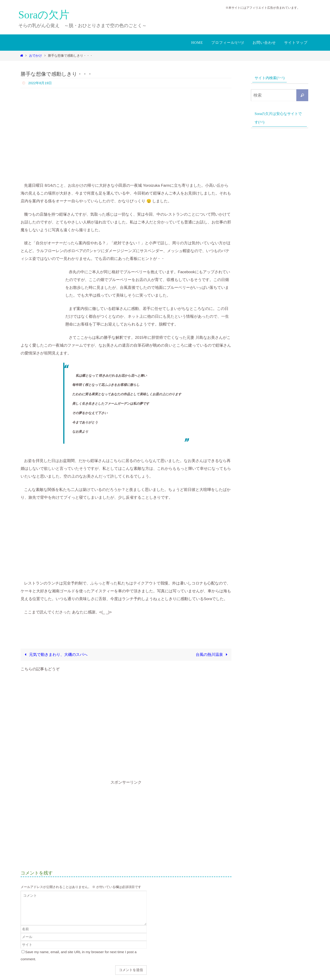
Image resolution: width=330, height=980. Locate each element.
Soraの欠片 (44, 15)
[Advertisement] (126, 726)
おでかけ (36, 56)
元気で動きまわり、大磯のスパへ (55, 655)
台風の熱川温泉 (212, 655)
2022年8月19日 (41, 83)
